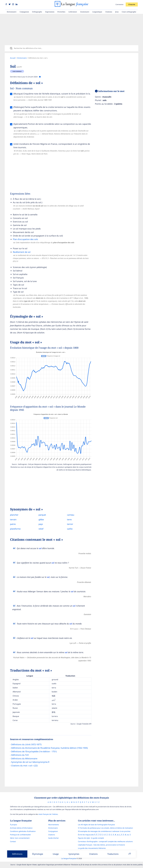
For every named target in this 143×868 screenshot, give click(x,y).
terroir (70, 524)
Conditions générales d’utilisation (23, 831)
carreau (71, 515)
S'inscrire (132, 4)
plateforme (15, 529)
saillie (70, 529)
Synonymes (74, 854)
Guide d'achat (53, 838)
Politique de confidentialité (20, 835)
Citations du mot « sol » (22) (24, 766)
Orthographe (37, 12)
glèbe (41, 519)
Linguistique (97, 12)
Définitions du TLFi (20, 755)
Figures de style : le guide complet (91, 838)
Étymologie (38, 854)
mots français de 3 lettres (48, 814)
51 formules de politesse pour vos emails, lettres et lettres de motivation (105, 828)
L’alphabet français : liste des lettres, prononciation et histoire (101, 845)
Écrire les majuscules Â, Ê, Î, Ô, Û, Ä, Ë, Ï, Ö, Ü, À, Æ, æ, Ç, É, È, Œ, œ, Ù (104, 835)
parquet (42, 515)
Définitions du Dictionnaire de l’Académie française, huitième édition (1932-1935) (49, 748)
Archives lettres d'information (21, 828)
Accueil (13, 58)
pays (41, 524)
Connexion (119, 4)
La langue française (69, 858)
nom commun (17, 71)
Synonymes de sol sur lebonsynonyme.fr (30, 762)
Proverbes (61, 12)
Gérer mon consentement (20, 838)
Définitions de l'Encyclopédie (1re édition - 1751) (34, 751)
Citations (109, 12)
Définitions (17, 854)
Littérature (73, 12)
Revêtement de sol (22, 252)
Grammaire (85, 12)
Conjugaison (24, 12)
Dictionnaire (12, 12)
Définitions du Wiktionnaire (24, 758)
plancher (14, 515)
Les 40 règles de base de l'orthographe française (96, 825)
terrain (13, 519)
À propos (14, 825)
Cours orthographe (129, 12)
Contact (13, 841)
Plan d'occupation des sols (25, 239)
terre (69, 519)
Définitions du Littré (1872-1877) (26, 744)
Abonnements (54, 825)
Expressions (50, 12)
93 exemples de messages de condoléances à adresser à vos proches (104, 831)
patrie (13, 524)
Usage (56, 854)
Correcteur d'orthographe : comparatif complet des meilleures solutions (105, 841)
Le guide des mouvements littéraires (92, 848)
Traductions (113, 854)
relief (41, 529)
